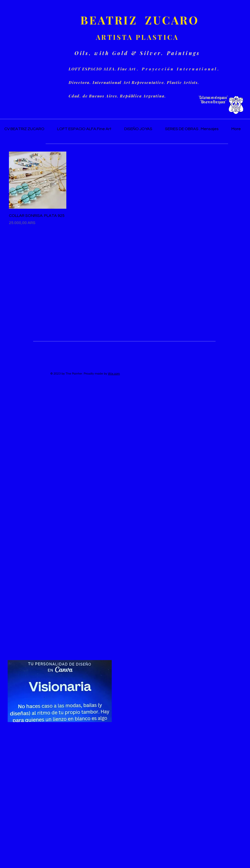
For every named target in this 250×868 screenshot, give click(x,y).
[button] (181, 7)
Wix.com (114, 374)
